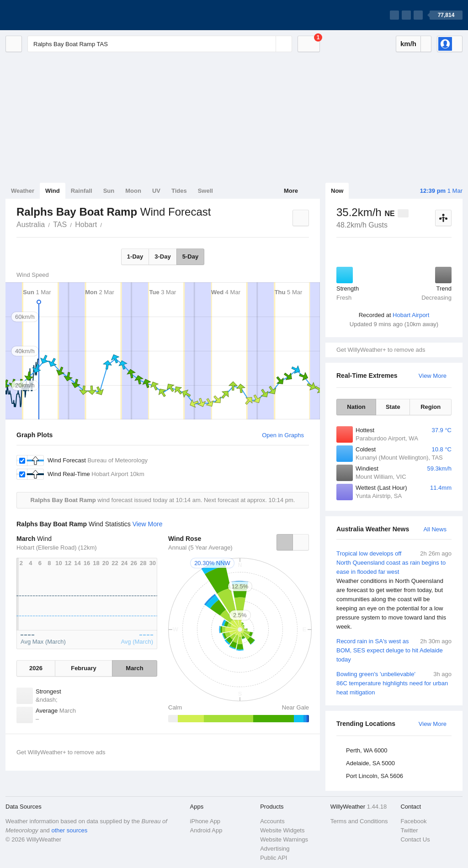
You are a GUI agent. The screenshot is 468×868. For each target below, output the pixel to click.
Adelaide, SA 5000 (370, 763)
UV (156, 191)
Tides (179, 191)
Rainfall (82, 191)
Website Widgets (282, 830)
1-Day (135, 257)
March (134, 668)
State (393, 407)
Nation (356, 407)
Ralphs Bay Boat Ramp (107, 224)
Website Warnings (284, 839)
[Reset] (268, 44)
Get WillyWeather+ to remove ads (381, 350)
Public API (274, 858)
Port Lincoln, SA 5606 (375, 776)
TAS (60, 225)
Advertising (275, 849)
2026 (36, 668)
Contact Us (415, 839)
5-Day (190, 257)
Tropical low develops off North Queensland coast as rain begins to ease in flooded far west (394, 590)
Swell (205, 191)
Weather (23, 191)
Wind (53, 191)
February (84, 668)
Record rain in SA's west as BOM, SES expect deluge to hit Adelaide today (394, 650)
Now (337, 191)
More (291, 191)
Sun (109, 191)
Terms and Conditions (359, 821)
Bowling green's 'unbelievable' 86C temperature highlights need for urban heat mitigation (394, 683)
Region (431, 407)
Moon (133, 191)
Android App (206, 830)
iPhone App (205, 821)
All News (435, 529)
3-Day (162, 257)
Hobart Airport (411, 315)
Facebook (413, 821)
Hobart (86, 225)
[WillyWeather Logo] (48, 15)
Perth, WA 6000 (367, 750)
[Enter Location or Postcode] (160, 44)
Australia (31, 225)
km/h (408, 44)
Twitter (409, 830)
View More (433, 376)
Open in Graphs (283, 435)
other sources (69, 830)
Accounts (272, 821)
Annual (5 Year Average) (200, 548)
